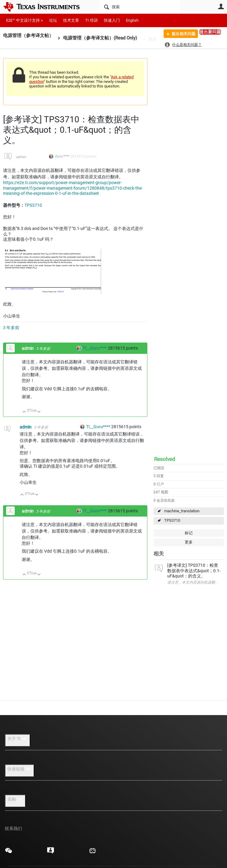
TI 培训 (91, 20)
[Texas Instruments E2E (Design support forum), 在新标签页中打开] (51, 853)
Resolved (165, 459)
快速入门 (112, 20)
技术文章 (71, 20)
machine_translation (182, 511)
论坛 (53, 20)
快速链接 (20, 769)
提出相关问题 (181, 35)
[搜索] (140, 7)
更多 (153, 39)
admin (21, 157)
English (132, 20)
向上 (24, 412)
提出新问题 (210, 32)
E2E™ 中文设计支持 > (25, 20)
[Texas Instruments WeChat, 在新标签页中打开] (9, 853)
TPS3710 (172, 520)
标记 (189, 533)
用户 (221, 6)
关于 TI (18, 739)
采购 (15, 799)
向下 (39, 412)
